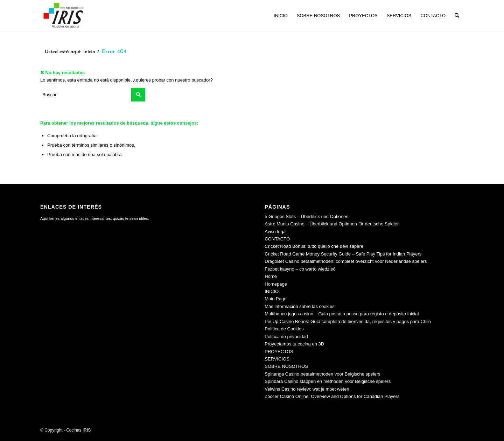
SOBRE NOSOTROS (286, 366)
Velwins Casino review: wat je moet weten (307, 389)
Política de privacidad (286, 337)
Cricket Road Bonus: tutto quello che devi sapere (314, 246)
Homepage (276, 284)
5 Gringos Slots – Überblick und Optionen (306, 216)
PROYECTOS (279, 352)
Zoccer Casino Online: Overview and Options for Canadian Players (332, 396)
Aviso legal (276, 232)
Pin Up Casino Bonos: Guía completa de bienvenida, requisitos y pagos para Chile (348, 321)
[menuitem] (281, 16)
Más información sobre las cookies (299, 306)
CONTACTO (277, 239)
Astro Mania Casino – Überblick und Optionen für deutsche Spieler (332, 224)
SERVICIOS (277, 359)
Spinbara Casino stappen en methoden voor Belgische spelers (328, 381)
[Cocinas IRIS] (63, 16)
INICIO (272, 291)
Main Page (275, 299)
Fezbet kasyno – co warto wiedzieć (300, 269)
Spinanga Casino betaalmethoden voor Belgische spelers (322, 374)
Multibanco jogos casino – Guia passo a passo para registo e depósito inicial (342, 314)
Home (271, 276)
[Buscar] (457, 16)
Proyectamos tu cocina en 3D (294, 344)
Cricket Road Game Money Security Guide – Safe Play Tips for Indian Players (343, 254)
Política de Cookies (284, 329)
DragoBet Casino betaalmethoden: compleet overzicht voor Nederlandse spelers (346, 261)
